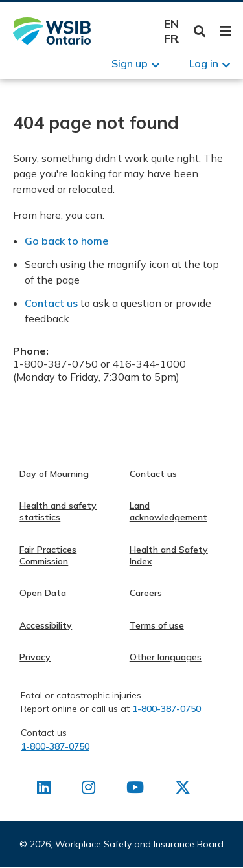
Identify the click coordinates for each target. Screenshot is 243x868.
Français (171, 39)
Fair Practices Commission (48, 555)
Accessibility (46, 625)
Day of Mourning (54, 474)
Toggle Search (200, 31)
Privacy (35, 657)
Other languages (166, 657)
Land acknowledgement (168, 511)
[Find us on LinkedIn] (44, 790)
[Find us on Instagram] (88, 790)
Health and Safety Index (169, 555)
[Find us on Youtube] (135, 790)
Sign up (130, 63)
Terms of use (157, 625)
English (171, 24)
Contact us (51, 303)
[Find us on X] (183, 790)
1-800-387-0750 (167, 709)
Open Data (43, 593)
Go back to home (66, 241)
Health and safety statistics (58, 511)
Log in (204, 63)
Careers (146, 593)
